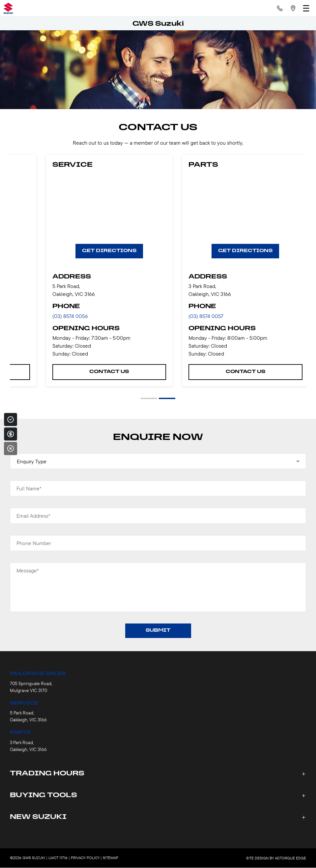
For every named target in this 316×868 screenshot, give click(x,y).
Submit (158, 631)
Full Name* (29, 488)
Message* (28, 570)
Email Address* (33, 516)
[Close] (11, 448)
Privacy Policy (85, 858)
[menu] (306, 8)
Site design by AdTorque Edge (276, 858)
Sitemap (111, 858)
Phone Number (34, 543)
